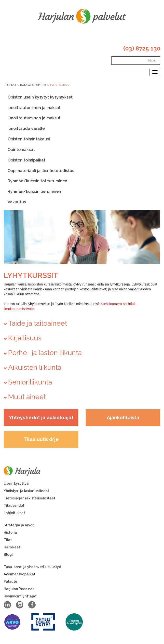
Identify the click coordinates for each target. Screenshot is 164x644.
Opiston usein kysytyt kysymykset (40, 97)
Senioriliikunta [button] (30, 382)
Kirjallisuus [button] (25, 338)
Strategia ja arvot (19, 525)
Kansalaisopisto (33, 85)
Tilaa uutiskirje (41, 439)
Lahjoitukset (14, 513)
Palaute (10, 582)
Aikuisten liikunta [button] (35, 367)
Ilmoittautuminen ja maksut (34, 108)
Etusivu (10, 85)
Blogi (8, 555)
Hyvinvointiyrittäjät (20, 596)
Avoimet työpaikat (20, 574)
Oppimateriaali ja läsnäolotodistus (41, 171)
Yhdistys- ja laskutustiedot (26, 491)
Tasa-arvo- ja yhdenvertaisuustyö (32, 567)
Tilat (8, 540)
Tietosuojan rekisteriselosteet (29, 498)
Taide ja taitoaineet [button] (38, 323)
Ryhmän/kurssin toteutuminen (37, 181)
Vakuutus (17, 202)
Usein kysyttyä (16, 483)
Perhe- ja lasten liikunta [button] (45, 353)
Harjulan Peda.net (19, 589)
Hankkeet (12, 547)
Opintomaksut (21, 150)
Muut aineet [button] (27, 397)
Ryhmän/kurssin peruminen (34, 192)
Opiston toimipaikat (27, 160)
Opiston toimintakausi (29, 139)
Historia (10, 533)
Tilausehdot (14, 506)
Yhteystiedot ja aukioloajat (41, 418)
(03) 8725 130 (142, 48)
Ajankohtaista (123, 418)
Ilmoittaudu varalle (26, 129)
